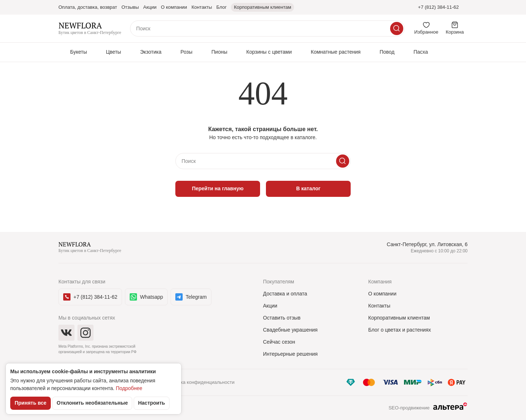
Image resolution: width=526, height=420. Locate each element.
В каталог (308, 188)
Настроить (152, 403)
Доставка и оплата (285, 294)
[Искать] (397, 28)
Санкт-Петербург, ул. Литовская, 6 (427, 244)
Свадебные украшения (290, 330)
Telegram (191, 297)
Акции (270, 306)
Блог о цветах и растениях (400, 330)
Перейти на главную (218, 188)
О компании (382, 294)
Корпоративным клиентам (399, 318)
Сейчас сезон (279, 342)
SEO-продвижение (428, 408)
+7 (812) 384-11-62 (438, 7)
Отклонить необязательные (92, 403)
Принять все (31, 403)
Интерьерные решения (290, 354)
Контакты (379, 306)
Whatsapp (146, 297)
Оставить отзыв (282, 318)
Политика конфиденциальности (199, 382)
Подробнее (129, 388)
